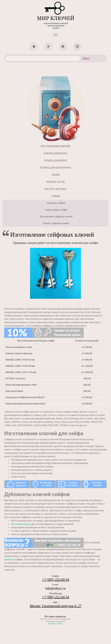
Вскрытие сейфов (56, 203)
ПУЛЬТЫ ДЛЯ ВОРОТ (55, 161)
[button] (8, 273)
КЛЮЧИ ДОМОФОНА (55, 153)
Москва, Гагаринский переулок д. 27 (56, 606)
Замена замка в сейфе (56, 210)
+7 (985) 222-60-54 (55, 597)
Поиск (86, 58)
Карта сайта (55, 624)
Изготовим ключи (21, 524)
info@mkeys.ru (55, 588)
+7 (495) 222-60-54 (55, 580)
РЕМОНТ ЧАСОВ (55, 182)
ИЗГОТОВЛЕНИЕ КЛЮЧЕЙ (55, 146)
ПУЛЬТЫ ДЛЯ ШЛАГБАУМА (55, 168)
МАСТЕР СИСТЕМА (55, 189)
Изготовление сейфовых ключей (56, 217)
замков (8, 560)
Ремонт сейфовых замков (56, 223)
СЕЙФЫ (55, 196)
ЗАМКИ (55, 175)
